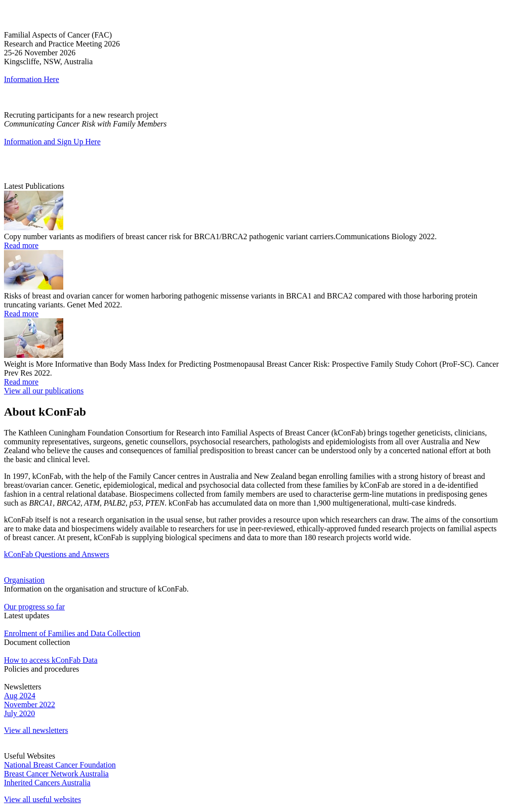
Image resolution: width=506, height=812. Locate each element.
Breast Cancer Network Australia (56, 774)
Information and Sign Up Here (52, 142)
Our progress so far (34, 607)
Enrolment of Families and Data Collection (72, 633)
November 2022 (30, 705)
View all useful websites (42, 799)
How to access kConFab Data (51, 660)
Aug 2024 (20, 696)
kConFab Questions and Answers (57, 554)
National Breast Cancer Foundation (60, 765)
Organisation (24, 580)
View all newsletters (36, 730)
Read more (21, 245)
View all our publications (44, 391)
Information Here (32, 79)
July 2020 (20, 713)
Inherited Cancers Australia (47, 783)
